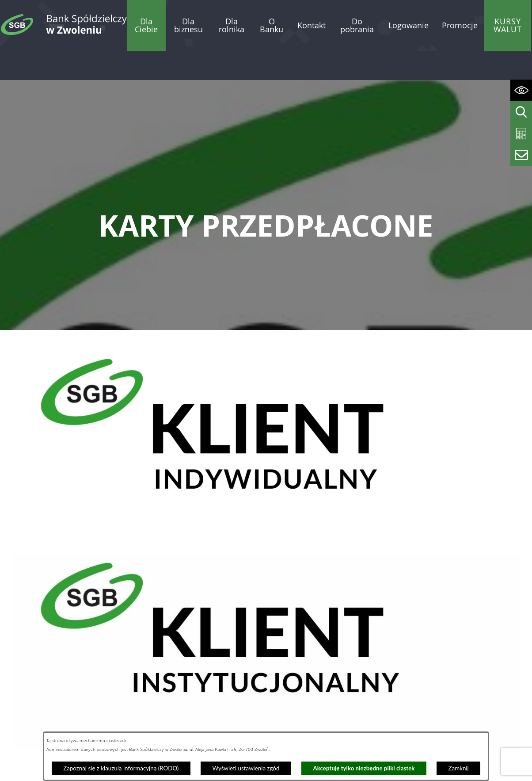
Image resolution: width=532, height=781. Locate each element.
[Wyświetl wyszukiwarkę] (521, 112)
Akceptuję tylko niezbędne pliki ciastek (364, 768)
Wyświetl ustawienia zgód (246, 768)
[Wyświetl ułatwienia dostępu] (521, 90)
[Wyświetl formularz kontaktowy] (521, 155)
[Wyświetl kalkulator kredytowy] (521, 134)
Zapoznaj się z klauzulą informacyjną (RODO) (121, 768)
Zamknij (459, 768)
